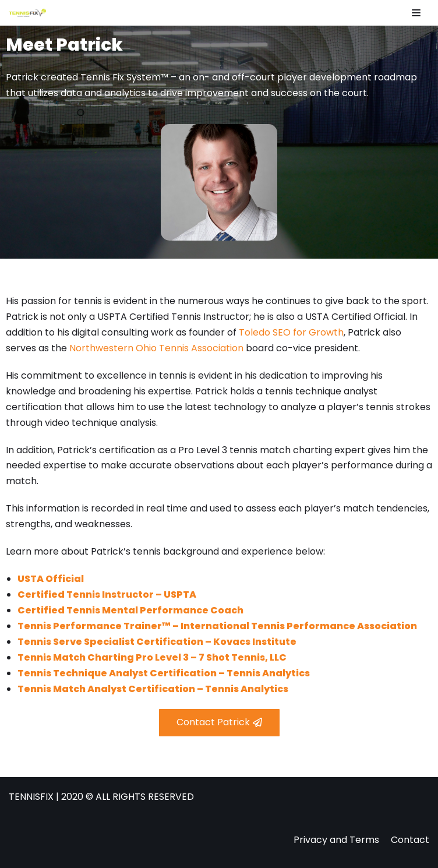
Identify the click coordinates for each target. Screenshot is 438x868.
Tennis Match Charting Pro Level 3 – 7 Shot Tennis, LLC (152, 657)
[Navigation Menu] (416, 13)
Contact (410, 840)
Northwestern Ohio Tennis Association (156, 348)
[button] (219, 723)
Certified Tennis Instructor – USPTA (107, 594)
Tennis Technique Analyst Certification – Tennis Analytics (164, 673)
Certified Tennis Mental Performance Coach (130, 610)
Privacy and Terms (336, 840)
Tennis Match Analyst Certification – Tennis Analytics (153, 689)
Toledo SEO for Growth (291, 332)
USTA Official (51, 579)
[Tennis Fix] (27, 13)
